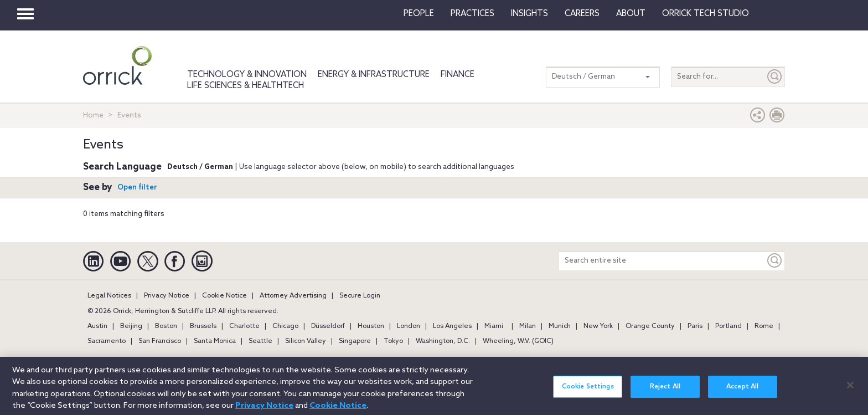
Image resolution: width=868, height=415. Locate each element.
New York (598, 326)
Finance (458, 75)
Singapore (355, 341)
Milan (528, 326)
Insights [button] (529, 14)
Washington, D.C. (443, 341)
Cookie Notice (224, 296)
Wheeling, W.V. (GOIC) (518, 341)
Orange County (650, 326)
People (419, 14)
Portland (728, 326)
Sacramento (107, 341)
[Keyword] (775, 261)
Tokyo (393, 341)
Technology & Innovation (247, 75)
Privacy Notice (167, 296)
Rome (764, 326)
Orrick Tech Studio (706, 14)
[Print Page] (777, 118)
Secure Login (360, 296)
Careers (582, 14)
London (409, 326)
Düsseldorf (328, 326)
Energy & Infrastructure (374, 75)
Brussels (203, 326)
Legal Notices (109, 296)
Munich (560, 326)
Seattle (260, 341)
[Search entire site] (662, 261)
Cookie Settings (588, 392)
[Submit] (775, 77)
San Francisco (160, 341)
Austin (97, 326)
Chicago (285, 326)
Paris (695, 326)
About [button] (631, 14)
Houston (371, 326)
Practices (472, 14)
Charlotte (244, 326)
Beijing (131, 326)
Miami (494, 326)
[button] (758, 118)
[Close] (850, 390)
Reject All (665, 392)
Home (93, 116)
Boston (166, 326)
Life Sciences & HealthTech (246, 86)
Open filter (137, 188)
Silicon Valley (306, 341)
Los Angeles (452, 326)
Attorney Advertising (293, 296)
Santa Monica (215, 341)
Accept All (742, 392)
